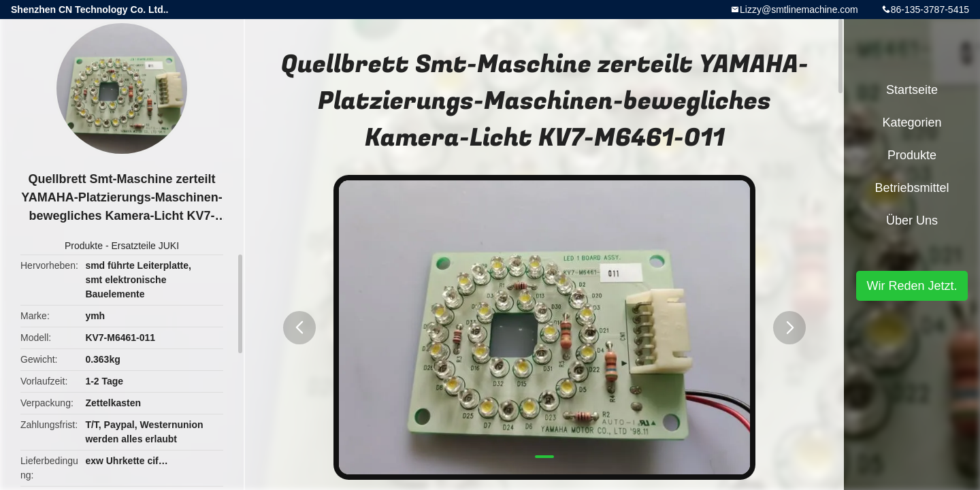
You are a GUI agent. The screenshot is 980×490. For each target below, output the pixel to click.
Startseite (912, 90)
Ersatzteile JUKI (145, 246)
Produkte (84, 246)
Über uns (912, 220)
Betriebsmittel (912, 188)
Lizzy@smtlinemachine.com (799, 10)
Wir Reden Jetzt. (912, 286)
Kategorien (912, 122)
